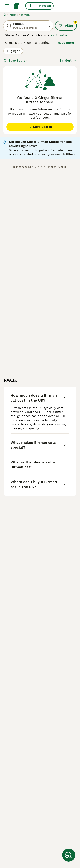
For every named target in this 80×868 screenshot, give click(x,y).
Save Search (15, 61)
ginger (13, 51)
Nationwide (59, 35)
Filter (68, 24)
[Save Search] (69, 855)
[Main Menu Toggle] (7, 6)
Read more (66, 43)
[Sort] (68, 61)
